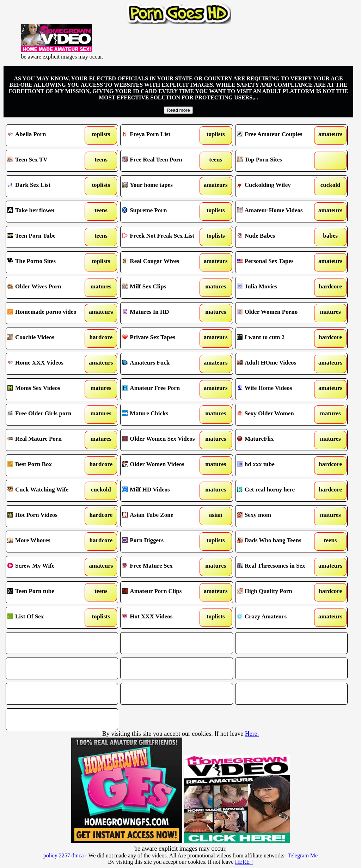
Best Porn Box (48, 465)
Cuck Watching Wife (48, 491)
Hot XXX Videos (162, 618)
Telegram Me (303, 855)
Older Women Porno (277, 313)
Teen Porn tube (48, 592)
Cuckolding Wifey (277, 186)
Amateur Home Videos (277, 212)
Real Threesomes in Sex (277, 567)
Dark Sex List (48, 186)
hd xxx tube (277, 465)
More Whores (48, 542)
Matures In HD (162, 313)
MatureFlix (277, 440)
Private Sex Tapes (162, 338)
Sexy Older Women (277, 415)
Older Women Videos (162, 465)
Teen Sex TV (48, 161)
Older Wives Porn (48, 288)
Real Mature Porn (48, 440)
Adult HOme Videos (277, 364)
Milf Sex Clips (162, 288)
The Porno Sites (48, 262)
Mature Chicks (162, 415)
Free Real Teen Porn (162, 161)
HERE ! (244, 862)
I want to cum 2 (277, 338)
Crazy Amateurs (277, 618)
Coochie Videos (48, 338)
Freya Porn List (162, 135)
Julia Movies (277, 288)
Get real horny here (277, 491)
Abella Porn (48, 135)
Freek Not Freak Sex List (162, 237)
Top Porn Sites (277, 161)
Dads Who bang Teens (277, 542)
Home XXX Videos (48, 364)
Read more (178, 110)
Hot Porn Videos (48, 516)
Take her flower (48, 212)
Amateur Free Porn (162, 389)
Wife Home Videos (277, 389)
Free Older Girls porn (48, 415)
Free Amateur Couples (277, 135)
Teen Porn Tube (48, 237)
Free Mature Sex (162, 567)
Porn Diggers (162, 542)
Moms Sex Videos (48, 389)
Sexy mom (277, 516)
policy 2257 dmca (64, 855)
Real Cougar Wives (162, 262)
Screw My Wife (48, 567)
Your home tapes (162, 186)
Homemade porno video (48, 313)
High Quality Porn (277, 592)
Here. (252, 734)
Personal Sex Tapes (277, 262)
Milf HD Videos (162, 491)
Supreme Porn (162, 212)
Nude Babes (277, 237)
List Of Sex (48, 618)
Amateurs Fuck (162, 364)
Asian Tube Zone (162, 516)
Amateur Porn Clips (162, 592)
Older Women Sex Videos (162, 440)
